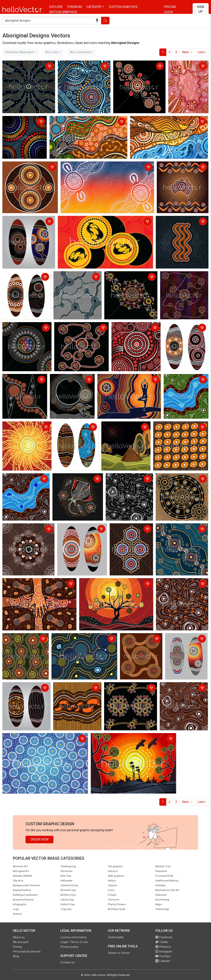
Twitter (162, 942)
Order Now (39, 839)
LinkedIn (163, 961)
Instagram (164, 952)
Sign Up (201, 9)
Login (168, 12)
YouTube (163, 956)
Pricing (170, 7)
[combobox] (20, 52)
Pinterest (163, 947)
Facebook (164, 937)
